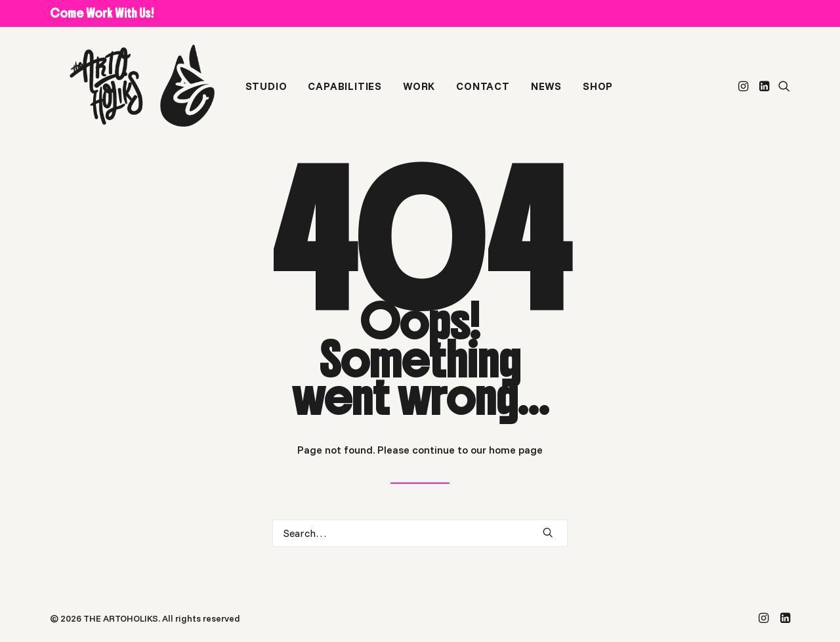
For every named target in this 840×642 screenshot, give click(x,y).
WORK (418, 94)
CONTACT (482, 94)
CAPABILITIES (345, 94)
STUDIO (266, 94)
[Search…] (420, 533)
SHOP (597, 94)
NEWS (546, 94)
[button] (745, 94)
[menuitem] (266, 94)
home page (516, 450)
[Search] (420, 533)
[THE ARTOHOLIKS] (137, 94)
